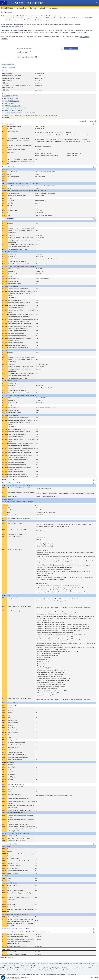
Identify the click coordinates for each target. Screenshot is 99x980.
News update (54, 8)
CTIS (53, 968)
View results (39, 90)
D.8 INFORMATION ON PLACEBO (11, 106)
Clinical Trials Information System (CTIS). (12, 26)
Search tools (32, 57)
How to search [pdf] (22, 53)
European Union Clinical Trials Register (14, 16)
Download (12, 67)
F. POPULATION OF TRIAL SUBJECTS (12, 110)
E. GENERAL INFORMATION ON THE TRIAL (14, 108)
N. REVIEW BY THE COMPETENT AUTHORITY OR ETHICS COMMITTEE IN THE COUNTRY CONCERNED (30, 115)
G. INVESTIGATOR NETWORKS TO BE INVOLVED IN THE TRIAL (19, 113)
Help (98, 3)
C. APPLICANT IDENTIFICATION (11, 101)
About (43, 8)
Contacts (33, 8)
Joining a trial (21, 8)
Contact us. (10, 957)
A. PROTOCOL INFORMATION (10, 96)
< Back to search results (8, 64)
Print (4, 67)
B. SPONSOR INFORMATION (10, 98)
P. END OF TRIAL (7, 118)
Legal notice (96, 966)
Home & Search (7, 8)
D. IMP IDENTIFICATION (9, 103)
